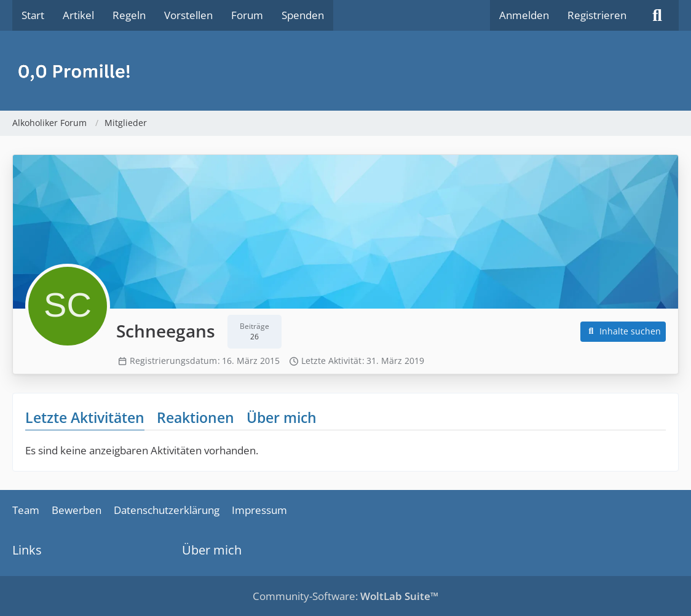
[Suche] (657, 15)
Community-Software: (345, 596)
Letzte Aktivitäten (85, 417)
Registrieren (597, 15)
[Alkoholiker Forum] (345, 71)
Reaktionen (195, 417)
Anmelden (524, 15)
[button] (623, 332)
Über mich (282, 417)
